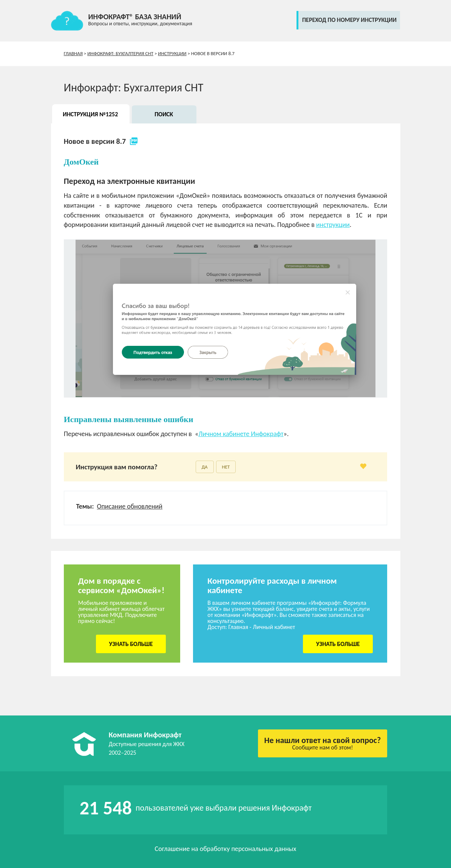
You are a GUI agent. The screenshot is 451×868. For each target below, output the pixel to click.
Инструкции (172, 53)
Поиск (164, 114)
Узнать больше (131, 644)
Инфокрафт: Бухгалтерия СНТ (120, 53)
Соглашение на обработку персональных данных (226, 849)
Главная (73, 53)
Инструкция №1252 (90, 114)
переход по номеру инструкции (349, 20)
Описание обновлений (130, 506)
